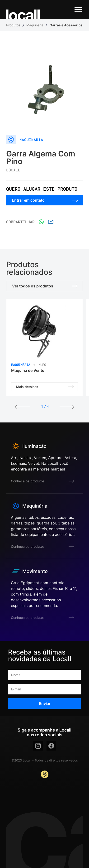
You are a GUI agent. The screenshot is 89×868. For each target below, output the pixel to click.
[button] (22, 407)
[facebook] (51, 746)
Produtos (13, 25)
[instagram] (38, 746)
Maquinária (35, 25)
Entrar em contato (45, 200)
